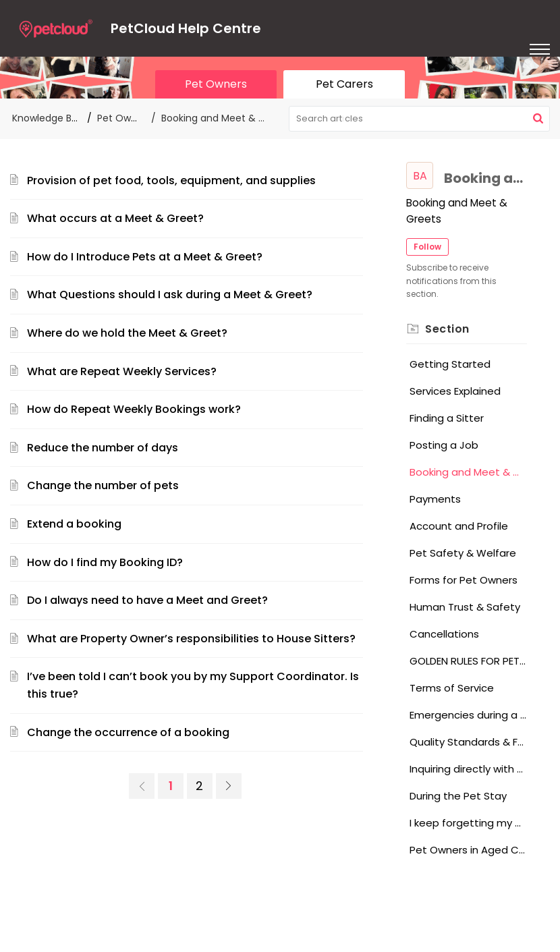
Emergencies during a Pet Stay (468, 715)
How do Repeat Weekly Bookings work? (134, 409)
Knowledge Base (50, 118)
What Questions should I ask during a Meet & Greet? (170, 295)
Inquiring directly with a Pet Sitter (468, 769)
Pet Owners (124, 118)
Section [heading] (447, 329)
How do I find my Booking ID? (105, 562)
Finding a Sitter (447, 418)
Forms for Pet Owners (464, 580)
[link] (142, 786)
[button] (538, 119)
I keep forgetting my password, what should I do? (468, 823)
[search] (420, 119)
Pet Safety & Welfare (463, 553)
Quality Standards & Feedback (468, 742)
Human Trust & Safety (465, 607)
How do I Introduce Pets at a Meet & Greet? (145, 257)
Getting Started (450, 364)
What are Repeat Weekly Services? (122, 371)
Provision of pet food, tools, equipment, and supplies (171, 180)
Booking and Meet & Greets (468, 472)
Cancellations (444, 634)
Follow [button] (427, 247)
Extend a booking (74, 524)
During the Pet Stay (458, 796)
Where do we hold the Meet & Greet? (127, 333)
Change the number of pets (103, 485)
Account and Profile (459, 526)
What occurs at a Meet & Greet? (115, 218)
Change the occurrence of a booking (128, 732)
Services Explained (455, 391)
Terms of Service (452, 688)
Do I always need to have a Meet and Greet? (147, 600)
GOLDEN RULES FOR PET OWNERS (468, 661)
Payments (435, 499)
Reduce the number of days (103, 448)
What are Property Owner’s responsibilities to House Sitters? (191, 639)
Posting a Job (444, 445)
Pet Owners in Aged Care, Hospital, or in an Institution (468, 850)
